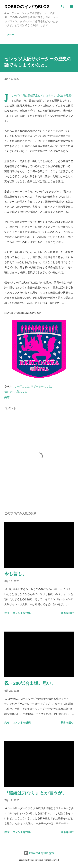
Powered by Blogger (39, 853)
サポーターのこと (41, 386)
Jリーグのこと (21, 386)
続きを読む (67, 613)
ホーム (10, 34)
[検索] (63, 6)
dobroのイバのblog (27, 6)
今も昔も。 (15, 574)
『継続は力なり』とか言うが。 (36, 793)
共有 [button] (7, 397)
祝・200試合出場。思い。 (30, 683)
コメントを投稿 (22, 613)
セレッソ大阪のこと (16, 391)
